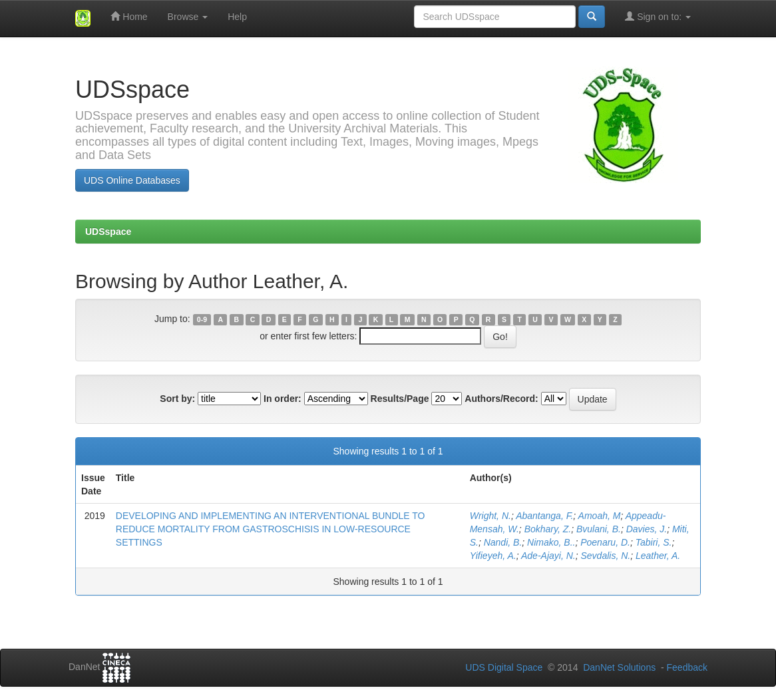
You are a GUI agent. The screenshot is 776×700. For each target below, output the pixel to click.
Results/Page (400, 399)
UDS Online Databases (132, 180)
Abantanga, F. (544, 516)
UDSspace (108, 232)
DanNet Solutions (619, 667)
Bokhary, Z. (548, 529)
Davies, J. (647, 529)
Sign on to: (658, 16)
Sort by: (177, 399)
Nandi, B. (503, 542)
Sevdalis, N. (605, 556)
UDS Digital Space (505, 667)
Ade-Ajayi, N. (548, 556)
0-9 (202, 319)
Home (129, 16)
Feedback (687, 667)
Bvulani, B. (599, 529)
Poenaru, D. (605, 542)
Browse (188, 17)
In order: (283, 399)
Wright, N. (490, 516)
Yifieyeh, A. (493, 556)
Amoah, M (600, 516)
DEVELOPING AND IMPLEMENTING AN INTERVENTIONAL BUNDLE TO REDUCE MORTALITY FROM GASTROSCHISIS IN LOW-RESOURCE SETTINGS (271, 529)
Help (237, 17)
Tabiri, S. (654, 542)
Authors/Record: (501, 399)
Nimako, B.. (551, 542)
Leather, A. (658, 556)
